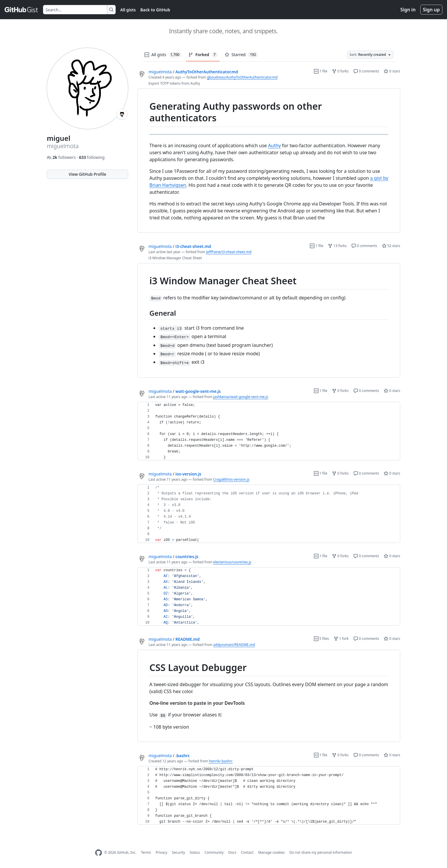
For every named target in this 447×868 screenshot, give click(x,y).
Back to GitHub (155, 10)
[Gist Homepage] (22, 10)
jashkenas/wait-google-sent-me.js (241, 397)
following (92, 157)
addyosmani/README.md (234, 645)
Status (195, 852)
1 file (321, 71)
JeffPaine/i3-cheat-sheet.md (229, 252)
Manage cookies (271, 852)
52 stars (391, 246)
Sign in (408, 10)
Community (214, 852)
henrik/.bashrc (221, 761)
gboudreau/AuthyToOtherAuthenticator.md (242, 77)
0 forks (340, 71)
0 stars (392, 71)
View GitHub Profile (87, 174)
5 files (321, 639)
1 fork (341, 639)
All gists (128, 10)
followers (62, 157)
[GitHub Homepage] (99, 853)
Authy (274, 145)
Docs (232, 852)
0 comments (366, 71)
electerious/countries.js (232, 562)
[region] (269, 161)
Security (179, 852)
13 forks (337, 246)
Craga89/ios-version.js (231, 479)
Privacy (162, 852)
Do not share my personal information (321, 852)
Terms (146, 852)
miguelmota (160, 72)
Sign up (431, 10)
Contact (247, 852)
